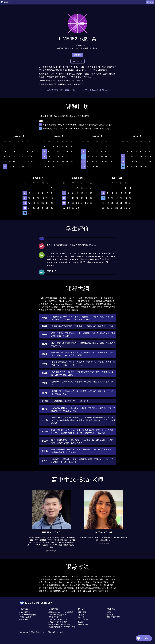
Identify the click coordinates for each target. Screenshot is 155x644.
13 (64, 198)
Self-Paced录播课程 (28, 615)
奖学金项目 (24, 620)
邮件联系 (81, 615)
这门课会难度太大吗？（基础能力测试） (62, 90)
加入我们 (81, 622)
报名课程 (77, 55)
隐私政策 (110, 615)
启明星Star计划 (25, 617)
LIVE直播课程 (25, 612)
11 (103, 198)
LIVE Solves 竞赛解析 (57, 615)
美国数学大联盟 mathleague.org (62, 627)
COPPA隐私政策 (113, 617)
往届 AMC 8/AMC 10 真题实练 (61, 612)
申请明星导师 (83, 624)
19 (84, 162)
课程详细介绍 (77, 61)
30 (25, 213)
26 (84, 167)
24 (5, 167)
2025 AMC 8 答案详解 (58, 622)
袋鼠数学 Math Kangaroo (59, 624)
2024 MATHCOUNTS (58, 620)
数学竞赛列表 (54, 617)
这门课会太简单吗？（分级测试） (96, 90)
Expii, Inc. (40, 632)
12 (84, 157)
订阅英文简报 (83, 620)
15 (44, 157)
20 (64, 203)
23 (123, 167)
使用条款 (110, 612)
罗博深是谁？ (83, 612)
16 (123, 162)
